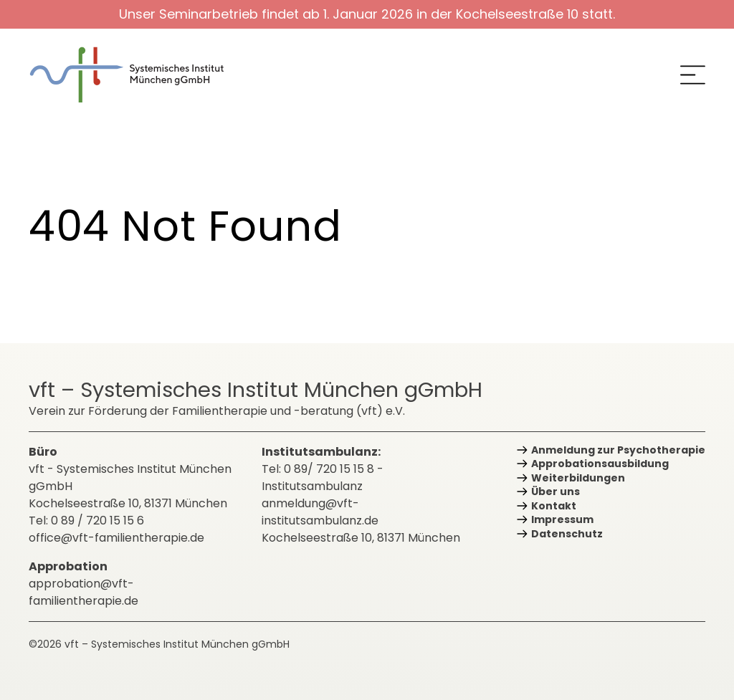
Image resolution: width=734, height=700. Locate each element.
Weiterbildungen (578, 478)
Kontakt (554, 506)
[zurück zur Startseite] (137, 75)
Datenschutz (567, 534)
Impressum (562, 519)
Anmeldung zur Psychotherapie (618, 450)
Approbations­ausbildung (600, 464)
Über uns (556, 492)
